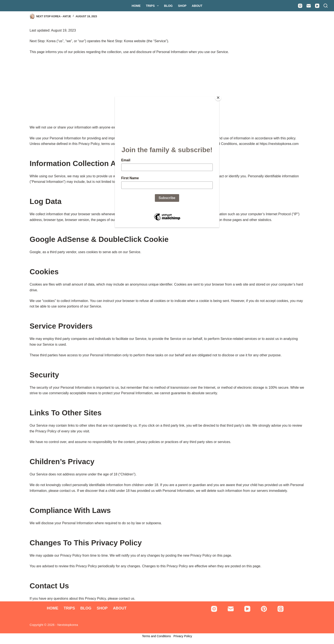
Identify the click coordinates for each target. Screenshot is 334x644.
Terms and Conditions (156, 636)
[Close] (218, 98)
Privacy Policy (183, 636)
